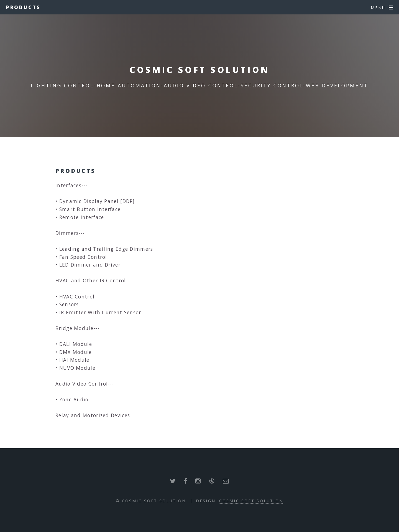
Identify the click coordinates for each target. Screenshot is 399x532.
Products (23, 7)
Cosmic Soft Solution (251, 501)
